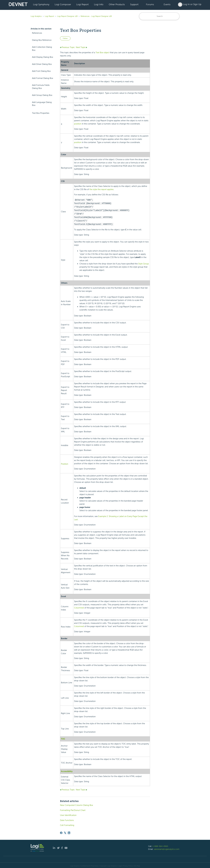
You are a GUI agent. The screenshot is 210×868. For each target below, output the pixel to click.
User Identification (68, 814)
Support (134, 4)
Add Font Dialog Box (41, 71)
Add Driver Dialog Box (42, 64)
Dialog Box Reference (42, 40)
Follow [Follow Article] (65, 38)
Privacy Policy (128, 865)
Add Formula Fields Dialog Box (41, 87)
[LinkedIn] (69, 832)
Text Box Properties (41, 113)
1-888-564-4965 (160, 845)
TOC (63, 738)
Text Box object (103, 53)
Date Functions (67, 819)
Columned (79, 607)
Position (65, 463)
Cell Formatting (67, 824)
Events (167, 4)
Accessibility (67, 770)
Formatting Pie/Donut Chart (73, 809)
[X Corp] (65, 832)
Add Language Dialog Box (42, 104)
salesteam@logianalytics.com (167, 848)
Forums (150, 4)
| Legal (120, 865)
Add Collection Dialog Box (42, 49)
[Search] (159, 16)
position (78, 124)
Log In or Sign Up (190, 5)
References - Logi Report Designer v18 (96, 16)
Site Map (137, 865)
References (37, 33)
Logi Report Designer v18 (68, 16)
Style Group (144, 263)
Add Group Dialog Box (42, 95)
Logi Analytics (36, 16)
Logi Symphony (41, 4)
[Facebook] (61, 832)
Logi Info (99, 4)
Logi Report (82, 4)
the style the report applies (102, 189)
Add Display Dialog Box (43, 57)
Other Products (117, 4)
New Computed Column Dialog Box (76, 804)
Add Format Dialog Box (43, 78)
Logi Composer (63, 4)
